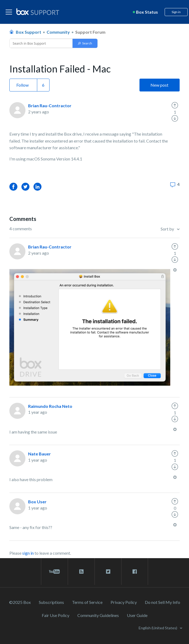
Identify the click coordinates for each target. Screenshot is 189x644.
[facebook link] (135, 572)
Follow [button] (22, 85)
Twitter (25, 187)
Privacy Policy (124, 602)
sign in (28, 553)
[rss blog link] (81, 572)
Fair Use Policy (56, 615)
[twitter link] (108, 572)
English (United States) (158, 628)
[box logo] (38, 11)
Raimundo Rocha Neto (50, 406)
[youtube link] (54, 572)
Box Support (29, 32)
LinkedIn (37, 187)
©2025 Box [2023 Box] (20, 602)
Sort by (168, 229)
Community (58, 32)
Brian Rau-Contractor (50, 106)
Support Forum (90, 32)
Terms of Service (87, 602)
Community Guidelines (98, 615)
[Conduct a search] (40, 43)
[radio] (175, 105)
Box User (37, 502)
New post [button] (159, 85)
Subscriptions (51, 602)
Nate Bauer (39, 454)
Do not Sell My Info (162, 602)
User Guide (137, 615)
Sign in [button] (176, 12)
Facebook (13, 187)
